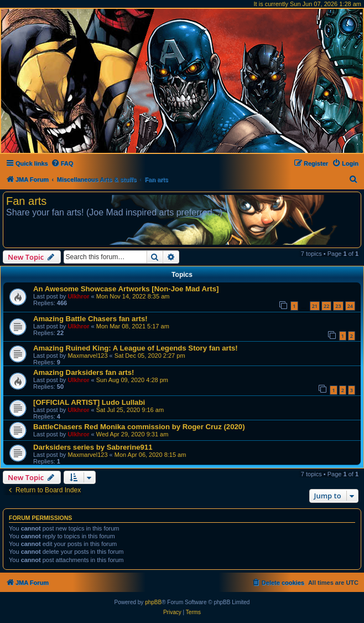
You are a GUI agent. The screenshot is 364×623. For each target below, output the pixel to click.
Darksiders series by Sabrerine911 (93, 447)
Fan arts (26, 201)
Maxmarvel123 (87, 356)
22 (326, 306)
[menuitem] (62, 163)
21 (315, 306)
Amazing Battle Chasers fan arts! (90, 319)
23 (338, 306)
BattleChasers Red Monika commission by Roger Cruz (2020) (139, 427)
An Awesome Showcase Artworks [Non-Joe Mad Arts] (126, 289)
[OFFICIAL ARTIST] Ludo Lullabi (89, 402)
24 (350, 306)
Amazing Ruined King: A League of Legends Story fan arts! (136, 348)
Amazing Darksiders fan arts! (84, 372)
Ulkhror (78, 296)
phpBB (153, 602)
